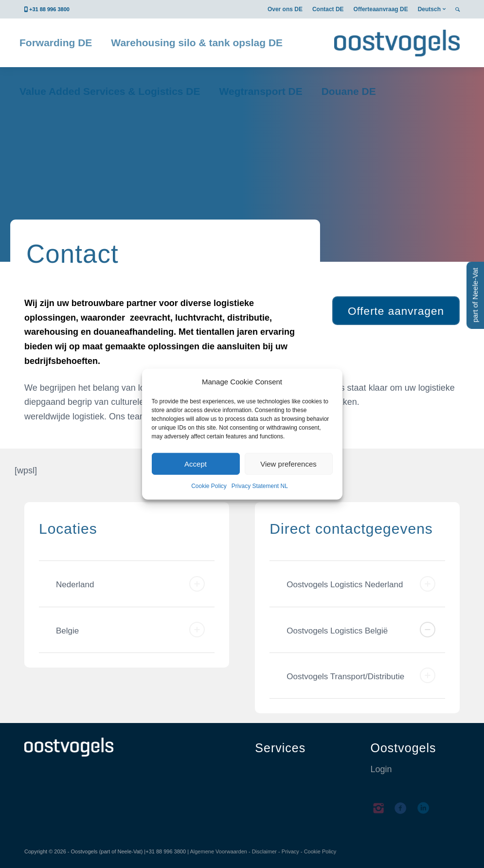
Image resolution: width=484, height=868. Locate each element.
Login (381, 769)
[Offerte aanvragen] (396, 311)
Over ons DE (285, 9)
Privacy (290, 851)
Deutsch (429, 9)
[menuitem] (285, 9)
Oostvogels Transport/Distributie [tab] (361, 675)
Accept (196, 464)
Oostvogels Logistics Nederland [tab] (361, 584)
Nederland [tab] (130, 584)
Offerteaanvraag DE (381, 9)
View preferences (288, 464)
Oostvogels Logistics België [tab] (361, 630)
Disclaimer (264, 851)
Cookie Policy (209, 486)
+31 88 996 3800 (49, 9)
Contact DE (328, 9)
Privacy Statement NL (260, 486)
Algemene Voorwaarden (218, 851)
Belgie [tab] (130, 630)
